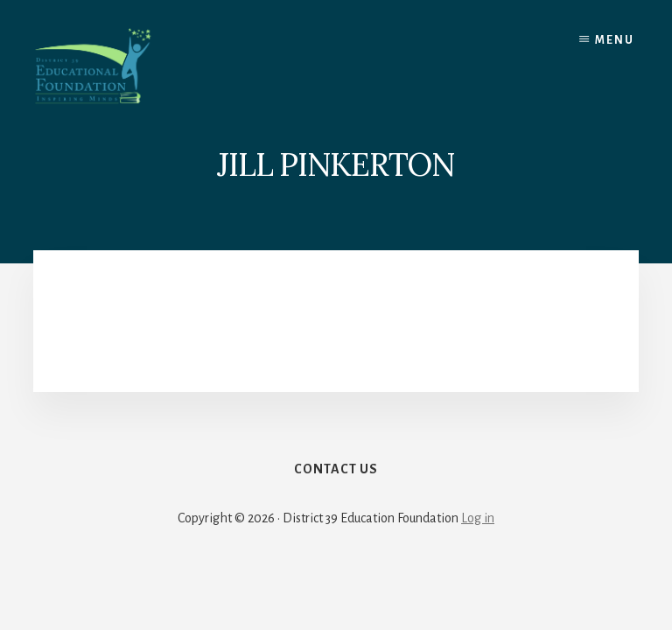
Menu (615, 40)
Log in (478, 518)
